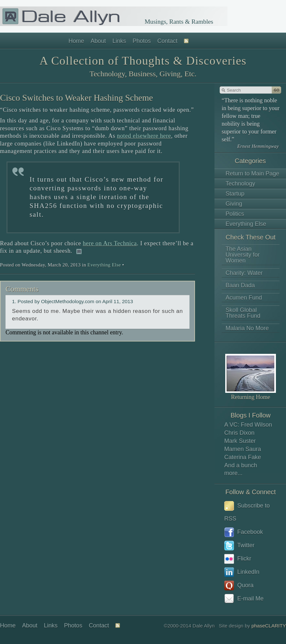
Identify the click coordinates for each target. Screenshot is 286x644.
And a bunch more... (241, 469)
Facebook (244, 532)
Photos (142, 41)
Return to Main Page (252, 174)
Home (76, 41)
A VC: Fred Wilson (248, 425)
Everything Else (246, 224)
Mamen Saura (243, 449)
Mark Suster (240, 441)
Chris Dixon (239, 433)
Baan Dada (240, 285)
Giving (234, 204)
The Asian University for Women (243, 255)
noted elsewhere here (144, 136)
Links (119, 41)
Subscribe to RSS (247, 511)
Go (276, 90)
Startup (235, 194)
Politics (235, 214)
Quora (239, 586)
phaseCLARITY (269, 626)
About (98, 41)
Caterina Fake (243, 457)
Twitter (239, 546)
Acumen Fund (244, 298)
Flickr (238, 559)
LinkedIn (242, 572)
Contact (167, 41)
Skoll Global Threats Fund (243, 313)
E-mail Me (244, 599)
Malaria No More (247, 328)
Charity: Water (244, 273)
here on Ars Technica (110, 243)
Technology (240, 184)
